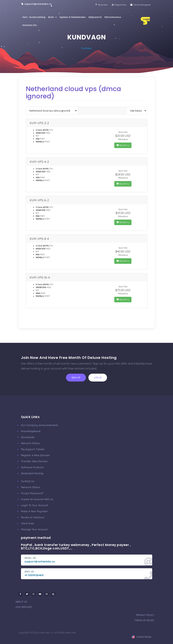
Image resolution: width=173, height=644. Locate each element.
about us (21, 602)
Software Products (32, 467)
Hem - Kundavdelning (34, 17)
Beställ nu (123, 145)
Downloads (28, 437)
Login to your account (34, 505)
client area (28, 523)
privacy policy (145, 615)
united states (142, 637)
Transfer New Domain (34, 461)
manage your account (34, 529)
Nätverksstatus (113, 17)
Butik (53, 17)
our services (24, 607)
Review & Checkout (33, 517)
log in (98, 377)
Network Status (30, 443)
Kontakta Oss (30, 25)
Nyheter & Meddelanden (73, 17)
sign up (76, 377)
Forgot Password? (32, 493)
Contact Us (28, 481)
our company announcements (40, 425)
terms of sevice (144, 620)
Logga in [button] (146, 21)
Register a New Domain (35, 455)
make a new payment (34, 511)
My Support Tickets (33, 449)
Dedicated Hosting (32, 473)
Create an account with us (37, 499)
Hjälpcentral (95, 17)
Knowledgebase (31, 431)
